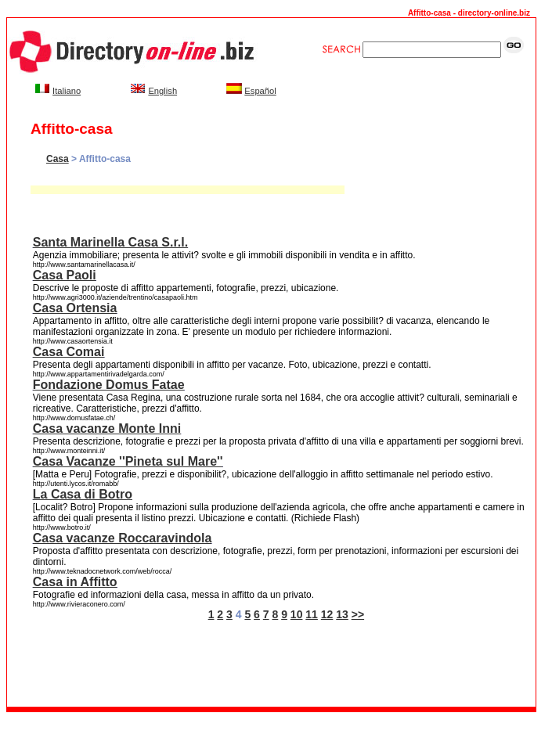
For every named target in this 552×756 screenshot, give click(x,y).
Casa (58, 159)
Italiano (67, 91)
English (162, 91)
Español (260, 91)
